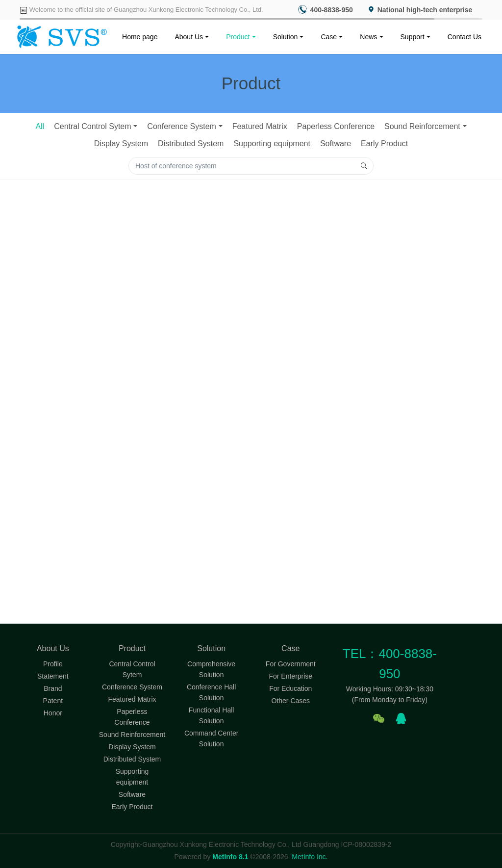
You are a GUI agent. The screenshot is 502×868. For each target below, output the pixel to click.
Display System (121, 144)
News (368, 37)
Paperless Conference (336, 126)
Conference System (182, 126)
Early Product (384, 144)
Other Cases (291, 701)
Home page (140, 37)
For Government (291, 664)
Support (413, 37)
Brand (53, 688)
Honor (53, 713)
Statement (53, 676)
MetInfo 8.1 (230, 857)
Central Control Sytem (92, 126)
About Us (189, 37)
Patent (53, 701)
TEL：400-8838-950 (390, 664)
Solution (286, 37)
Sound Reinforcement (422, 126)
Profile (53, 664)
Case (329, 37)
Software (336, 144)
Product (238, 37)
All (40, 126)
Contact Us (464, 37)
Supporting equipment (272, 144)
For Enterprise (290, 676)
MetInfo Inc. (310, 857)
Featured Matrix (260, 126)
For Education (290, 688)
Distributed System (191, 144)
